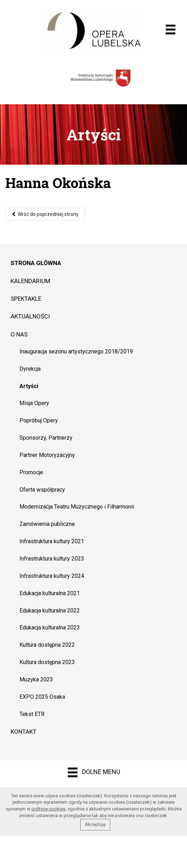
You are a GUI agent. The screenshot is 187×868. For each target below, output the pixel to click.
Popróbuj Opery (39, 420)
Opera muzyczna (93, 30)
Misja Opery (34, 403)
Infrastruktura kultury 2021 (52, 541)
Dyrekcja (30, 369)
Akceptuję (95, 824)
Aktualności (30, 316)
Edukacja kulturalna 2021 (50, 593)
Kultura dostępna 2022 (47, 645)
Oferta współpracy (42, 490)
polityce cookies (48, 809)
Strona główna (36, 263)
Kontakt (24, 732)
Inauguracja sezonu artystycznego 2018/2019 (76, 351)
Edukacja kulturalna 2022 (50, 611)
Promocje (31, 472)
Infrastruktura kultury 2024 (52, 576)
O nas (19, 334)
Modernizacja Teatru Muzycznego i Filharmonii (77, 507)
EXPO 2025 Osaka (42, 697)
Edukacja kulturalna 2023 (50, 627)
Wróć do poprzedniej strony (45, 214)
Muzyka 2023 (36, 679)
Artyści (29, 386)
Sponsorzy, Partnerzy (46, 438)
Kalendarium (30, 281)
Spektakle (26, 299)
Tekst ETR (32, 714)
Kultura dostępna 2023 (47, 662)
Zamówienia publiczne (47, 524)
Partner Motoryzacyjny (47, 455)
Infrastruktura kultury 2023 (52, 559)
